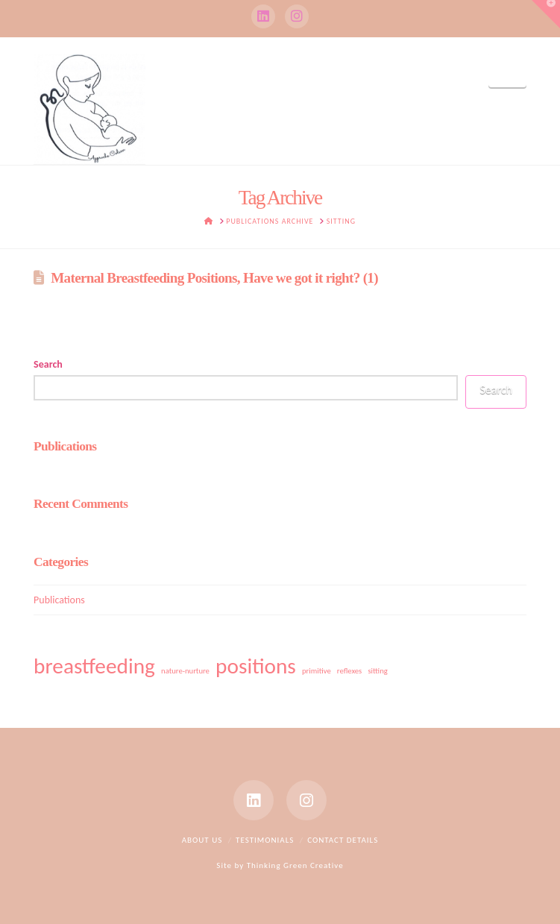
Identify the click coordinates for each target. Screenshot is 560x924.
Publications (59, 600)
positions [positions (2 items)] (256, 666)
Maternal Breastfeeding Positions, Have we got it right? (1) (214, 278)
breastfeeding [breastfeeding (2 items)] (94, 666)
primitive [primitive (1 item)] (317, 671)
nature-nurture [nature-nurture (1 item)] (185, 671)
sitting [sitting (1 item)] (377, 671)
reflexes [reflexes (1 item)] (349, 671)
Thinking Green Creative (295, 865)
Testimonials (265, 840)
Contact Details (343, 840)
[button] (507, 70)
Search (48, 364)
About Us (202, 840)
